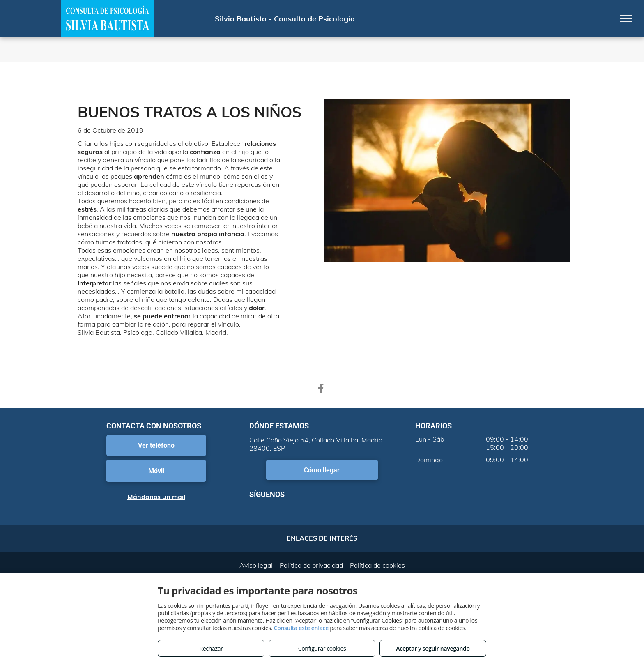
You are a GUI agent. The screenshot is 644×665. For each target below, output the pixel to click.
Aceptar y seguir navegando (433, 648)
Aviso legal (256, 565)
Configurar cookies (322, 648)
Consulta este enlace (301, 628)
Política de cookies (377, 565)
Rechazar (211, 648)
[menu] (626, 18)
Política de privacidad (311, 565)
